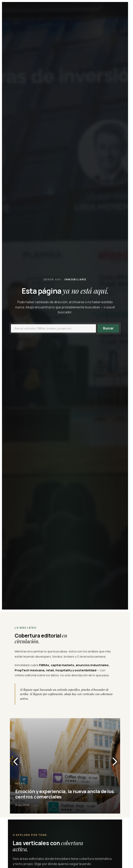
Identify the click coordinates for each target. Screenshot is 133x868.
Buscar (108, 328)
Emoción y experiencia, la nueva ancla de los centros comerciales (65, 794)
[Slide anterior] (16, 762)
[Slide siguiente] (114, 762)
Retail (20, 783)
